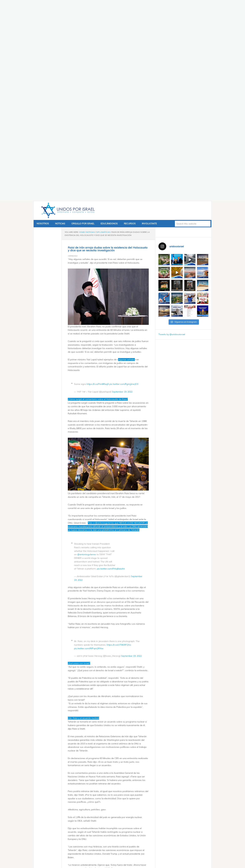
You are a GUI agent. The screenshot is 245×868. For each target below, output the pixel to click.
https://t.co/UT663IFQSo (119, 467)
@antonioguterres (87, 377)
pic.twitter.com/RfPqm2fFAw (89, 471)
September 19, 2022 (122, 214)
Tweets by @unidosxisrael (172, 157)
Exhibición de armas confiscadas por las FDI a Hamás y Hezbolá (107, 850)
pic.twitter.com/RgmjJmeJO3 (124, 206)
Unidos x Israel (67, 33)
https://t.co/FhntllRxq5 (98, 206)
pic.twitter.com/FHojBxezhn (111, 391)
